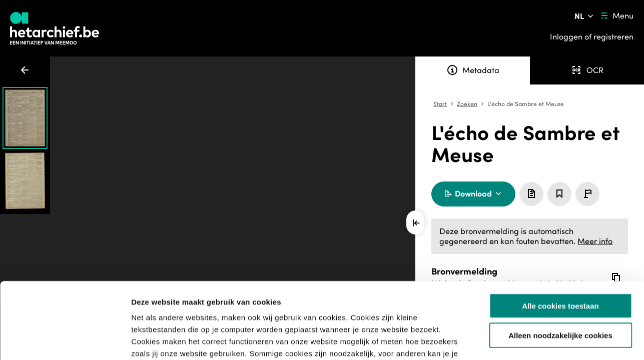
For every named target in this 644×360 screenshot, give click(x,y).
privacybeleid (426, 300)
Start (440, 104)
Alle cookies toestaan (560, 240)
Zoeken (467, 104)
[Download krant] (473, 194)
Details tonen (541, 340)
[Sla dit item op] (559, 194)
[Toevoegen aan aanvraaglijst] (531, 194)
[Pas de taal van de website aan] (585, 16)
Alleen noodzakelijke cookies (560, 270)
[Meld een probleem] (587, 194)
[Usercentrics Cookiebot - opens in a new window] (65, 340)
